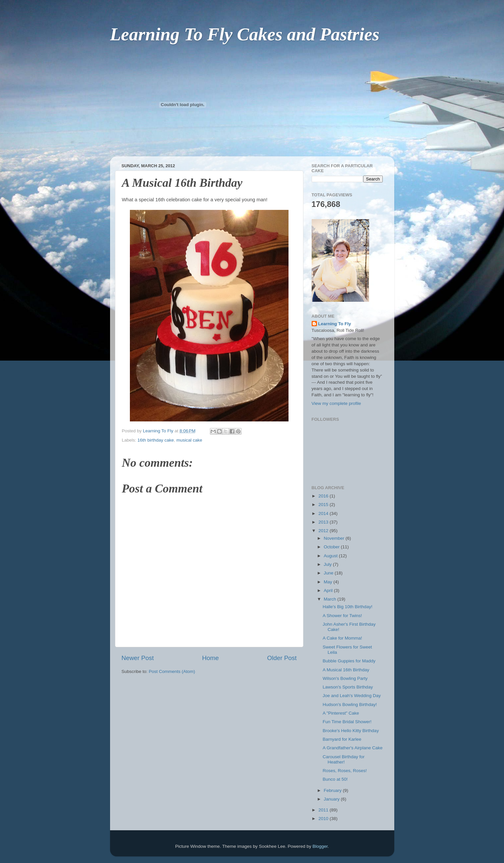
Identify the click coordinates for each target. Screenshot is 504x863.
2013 (324, 522)
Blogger (320, 846)
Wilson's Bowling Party (345, 678)
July (329, 564)
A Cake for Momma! (342, 638)
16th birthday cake (156, 440)
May (329, 582)
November (335, 538)
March (331, 599)
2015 (324, 505)
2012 (324, 531)
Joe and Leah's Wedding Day (352, 696)
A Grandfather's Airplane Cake (352, 748)
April (329, 590)
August (331, 556)
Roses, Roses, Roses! (345, 771)
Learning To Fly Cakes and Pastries (245, 34)
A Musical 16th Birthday (346, 670)
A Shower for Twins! (342, 616)
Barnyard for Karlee (342, 739)
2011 (324, 810)
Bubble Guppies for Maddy (349, 661)
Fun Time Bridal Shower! (347, 722)
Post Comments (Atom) (172, 671)
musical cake (189, 440)
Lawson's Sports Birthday (348, 687)
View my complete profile (336, 403)
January (332, 799)
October (332, 547)
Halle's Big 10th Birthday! (347, 607)
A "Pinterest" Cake (341, 713)
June (329, 573)
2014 (324, 513)
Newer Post (138, 658)
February (333, 790)
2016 (324, 496)
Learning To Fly (335, 324)
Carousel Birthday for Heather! (344, 759)
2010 (324, 819)
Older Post (282, 658)
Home (211, 658)
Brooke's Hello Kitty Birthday (351, 731)
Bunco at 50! (335, 779)
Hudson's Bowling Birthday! (350, 705)
